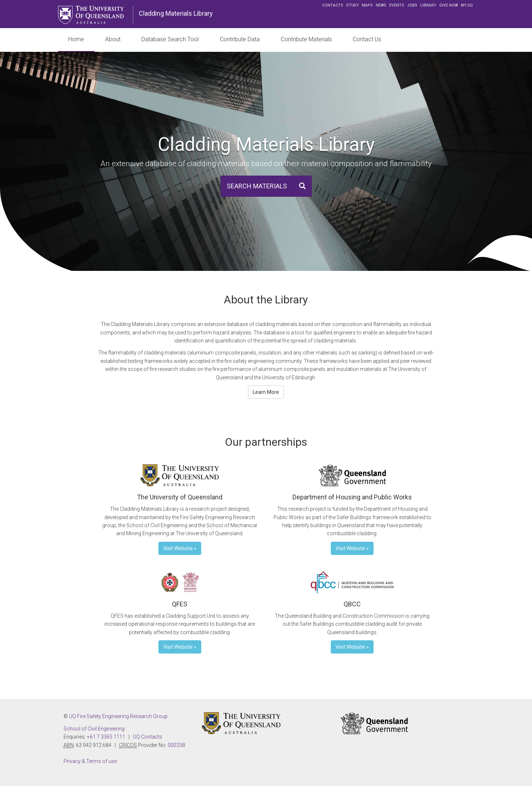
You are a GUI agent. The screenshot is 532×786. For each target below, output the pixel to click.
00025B (177, 745)
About (113, 39)
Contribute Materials (306, 39)
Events (397, 5)
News (381, 5)
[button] (266, 186)
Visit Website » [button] (180, 548)
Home (76, 39)
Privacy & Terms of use (90, 761)
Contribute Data (240, 39)
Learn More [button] (266, 392)
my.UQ (467, 5)
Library (428, 5)
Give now (449, 5)
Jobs (412, 5)
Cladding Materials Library (176, 13)
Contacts (333, 5)
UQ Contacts (148, 737)
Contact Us (367, 39)
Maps (367, 5)
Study (353, 5)
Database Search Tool (170, 39)
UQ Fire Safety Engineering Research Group (118, 716)
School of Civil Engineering (94, 729)
